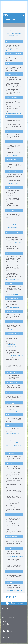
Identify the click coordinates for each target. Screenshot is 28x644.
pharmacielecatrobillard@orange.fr (16, 590)
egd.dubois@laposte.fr (12, 279)
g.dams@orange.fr (11, 50)
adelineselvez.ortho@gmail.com (15, 556)
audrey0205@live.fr (15, 411)
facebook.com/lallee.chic (13, 156)
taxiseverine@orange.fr (13, 433)
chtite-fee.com (13, 182)
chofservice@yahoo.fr (12, 294)
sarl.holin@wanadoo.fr (12, 330)
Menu (6, 15)
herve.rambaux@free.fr (13, 308)
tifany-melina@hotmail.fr (11, 149)
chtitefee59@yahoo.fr (12, 184)
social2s (8, 599)
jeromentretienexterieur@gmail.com (16, 355)
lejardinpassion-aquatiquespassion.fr (12, 345)
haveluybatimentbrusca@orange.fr (16, 263)
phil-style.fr (18, 242)
